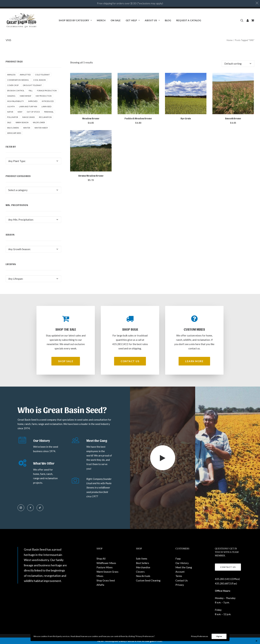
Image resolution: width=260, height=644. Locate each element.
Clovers (140, 572)
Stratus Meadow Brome (91, 176)
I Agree (219, 636)
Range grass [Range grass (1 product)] (29, 117)
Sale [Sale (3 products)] (9, 122)
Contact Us (182, 580)
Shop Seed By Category (75, 20)
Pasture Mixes (105, 567)
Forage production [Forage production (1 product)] (47, 91)
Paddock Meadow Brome (138, 118)
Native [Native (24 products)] (10, 112)
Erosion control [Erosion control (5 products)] (16, 91)
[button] (243, 20)
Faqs (178, 559)
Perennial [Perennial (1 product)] (49, 112)
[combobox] (33, 161)
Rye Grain (186, 118)
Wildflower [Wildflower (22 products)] (39, 122)
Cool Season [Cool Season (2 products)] (39, 80)
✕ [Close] (256, 641)
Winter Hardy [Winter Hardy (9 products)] (41, 128)
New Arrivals (143, 576)
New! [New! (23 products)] (20, 112)
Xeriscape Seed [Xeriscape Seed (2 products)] (14, 133)
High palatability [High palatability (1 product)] (16, 101)
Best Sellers (143, 563)
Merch (101, 20)
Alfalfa (100, 585)
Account (180, 572)
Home (230, 40)
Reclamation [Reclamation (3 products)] (45, 117)
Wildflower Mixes (106, 563)
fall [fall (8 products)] (31, 91)
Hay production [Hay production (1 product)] (44, 96)
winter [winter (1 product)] (27, 128)
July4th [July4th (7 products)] (11, 106)
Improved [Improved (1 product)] (33, 101)
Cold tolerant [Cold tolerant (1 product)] (42, 75)
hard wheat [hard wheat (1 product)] (26, 96)
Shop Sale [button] (66, 361)
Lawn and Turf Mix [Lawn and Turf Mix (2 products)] (28, 106)
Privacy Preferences (200, 636)
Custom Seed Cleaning (148, 580)
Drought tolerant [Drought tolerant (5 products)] (32, 85)
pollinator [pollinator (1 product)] (13, 117)
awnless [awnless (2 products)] (11, 75)
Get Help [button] (133, 20)
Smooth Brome (233, 118)
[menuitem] (75, 20)
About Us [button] (152, 20)
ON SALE (116, 20)
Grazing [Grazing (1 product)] (11, 96)
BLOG (168, 20)
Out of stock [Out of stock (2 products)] (33, 112)
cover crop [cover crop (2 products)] (13, 85)
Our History (182, 563)
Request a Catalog (189, 20)
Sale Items (142, 559)
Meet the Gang (184, 567)
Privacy (180, 585)
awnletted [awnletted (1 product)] (25, 75)
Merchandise (143, 567)
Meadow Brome (91, 118)
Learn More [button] (194, 361)
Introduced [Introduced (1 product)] (48, 101)
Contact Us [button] (130, 361)
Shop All (101, 559)
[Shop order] (238, 64)
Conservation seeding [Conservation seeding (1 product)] (18, 80)
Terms (179, 576)
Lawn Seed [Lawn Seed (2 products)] (46, 106)
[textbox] (33, 161)
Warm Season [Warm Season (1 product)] (22, 122)
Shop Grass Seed (106, 580)
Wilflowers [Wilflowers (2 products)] (13, 128)
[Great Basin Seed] (21, 20)
